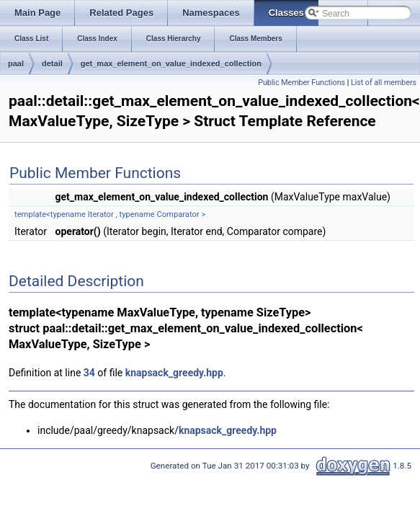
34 (89, 373)
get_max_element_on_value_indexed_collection (171, 63)
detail (52, 63)
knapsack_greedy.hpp (174, 373)
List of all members (384, 83)
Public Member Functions (301, 83)
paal (16, 63)
